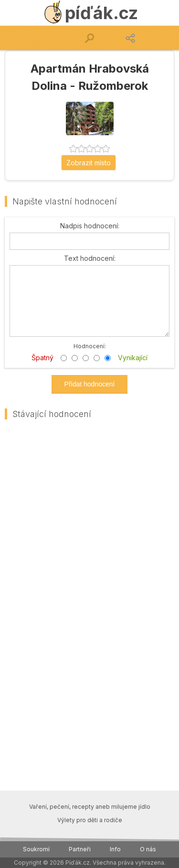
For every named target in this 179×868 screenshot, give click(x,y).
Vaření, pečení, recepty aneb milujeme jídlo (90, 807)
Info (115, 849)
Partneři (80, 849)
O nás (148, 849)
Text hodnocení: (90, 258)
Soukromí (36, 849)
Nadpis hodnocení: (90, 226)
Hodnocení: (90, 346)
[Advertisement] (89, 520)
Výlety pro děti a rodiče (90, 820)
